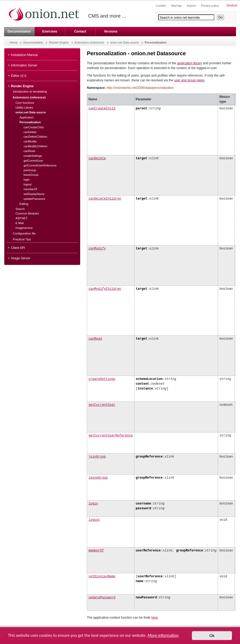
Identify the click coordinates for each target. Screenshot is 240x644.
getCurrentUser (102, 405)
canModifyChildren (105, 289)
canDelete (97, 158)
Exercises (50, 31)
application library (190, 63)
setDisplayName (102, 576)
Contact (80, 31)
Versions (111, 31)
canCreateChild (102, 108)
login (93, 504)
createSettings (102, 379)
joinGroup (97, 457)
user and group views (189, 80)
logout (94, 520)
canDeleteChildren (105, 199)
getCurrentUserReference (111, 436)
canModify (97, 249)
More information (163, 636)
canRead (95, 339)
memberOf (96, 550)
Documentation (19, 31)
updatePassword (102, 597)
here (155, 618)
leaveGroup (98, 478)
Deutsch (232, 5)
